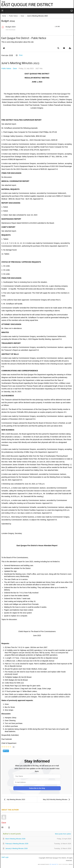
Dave (22, 16)
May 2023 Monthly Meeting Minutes (57, 800)
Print (21, 55)
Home (4, 16)
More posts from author (63, 834)
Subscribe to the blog (37, 788)
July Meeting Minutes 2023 (14, 800)
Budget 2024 (11, 27)
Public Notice (13, 16)
